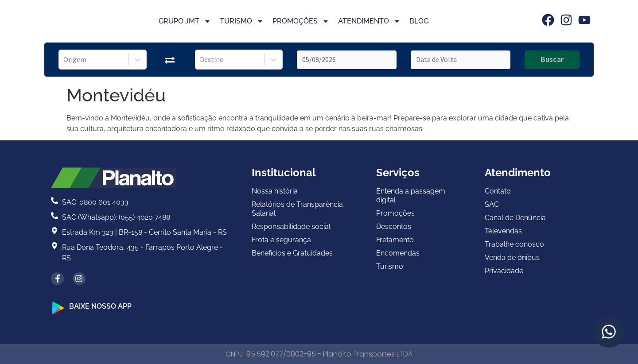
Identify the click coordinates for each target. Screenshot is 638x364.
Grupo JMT (185, 21)
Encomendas (398, 253)
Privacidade (504, 271)
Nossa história (275, 191)
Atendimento (369, 21)
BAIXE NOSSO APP (100, 306)
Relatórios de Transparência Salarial (297, 209)
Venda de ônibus (512, 258)
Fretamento (395, 240)
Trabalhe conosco (514, 244)
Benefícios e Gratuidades (292, 253)
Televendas (503, 231)
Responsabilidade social (291, 227)
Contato (498, 191)
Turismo (242, 21)
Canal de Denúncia (515, 218)
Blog (419, 21)
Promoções (301, 21)
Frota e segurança (281, 240)
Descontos (394, 227)
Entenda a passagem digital (411, 196)
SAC (492, 204)
